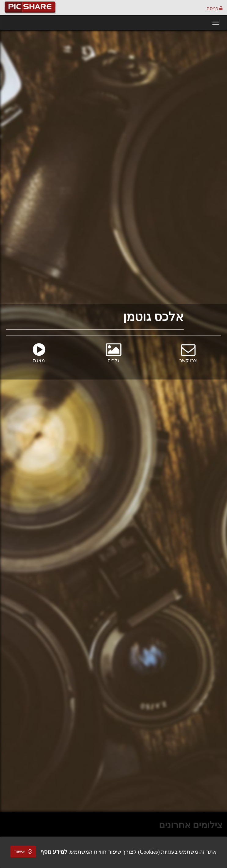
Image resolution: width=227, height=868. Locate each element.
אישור (23, 852)
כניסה (214, 8)
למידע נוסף (54, 852)
